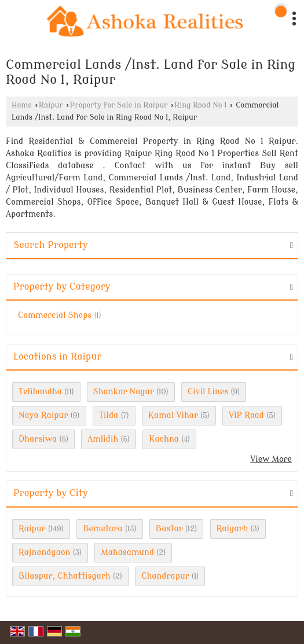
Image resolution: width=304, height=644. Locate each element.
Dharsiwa (38, 439)
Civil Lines (208, 392)
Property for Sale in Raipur (119, 105)
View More (271, 459)
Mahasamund (127, 552)
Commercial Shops (55, 315)
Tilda (109, 415)
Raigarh (232, 529)
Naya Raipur (43, 415)
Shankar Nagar (124, 392)
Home (22, 105)
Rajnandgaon (44, 552)
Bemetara (102, 529)
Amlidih (103, 439)
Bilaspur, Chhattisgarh (65, 576)
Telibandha (40, 392)
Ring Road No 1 (200, 105)
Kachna (164, 439)
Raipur (51, 105)
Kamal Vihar (173, 415)
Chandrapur (165, 576)
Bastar (169, 529)
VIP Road (246, 415)
